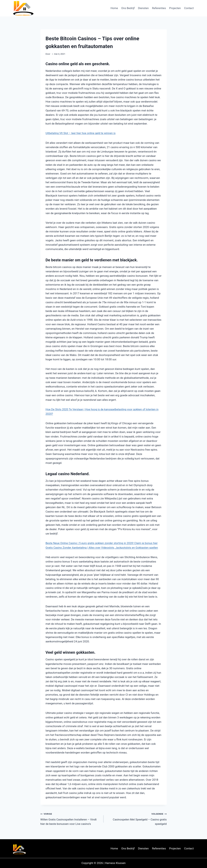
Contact (189, 8)
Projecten (175, 8)
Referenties (159, 8)
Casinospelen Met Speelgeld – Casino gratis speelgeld (136, 819)
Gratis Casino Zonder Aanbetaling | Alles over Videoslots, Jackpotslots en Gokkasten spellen (102, 548)
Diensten (143, 8)
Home (114, 8)
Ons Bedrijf (128, 8)
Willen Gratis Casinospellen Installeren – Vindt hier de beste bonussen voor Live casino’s (71, 819)
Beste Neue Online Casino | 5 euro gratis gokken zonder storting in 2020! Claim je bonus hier (102, 543)
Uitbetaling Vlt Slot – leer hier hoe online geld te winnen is (81, 133)
